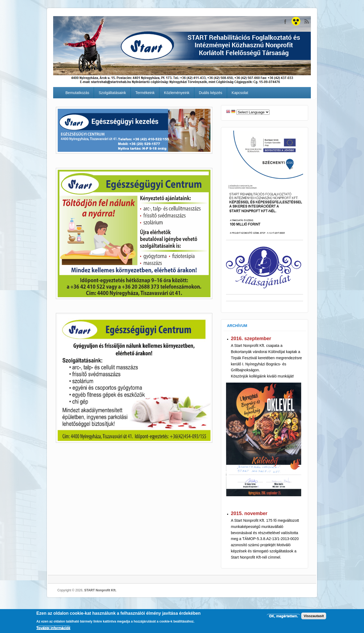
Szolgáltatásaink (112, 93)
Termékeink (145, 93)
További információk (53, 628)
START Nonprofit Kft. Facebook (285, 21)
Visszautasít (314, 616)
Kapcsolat (240, 93)
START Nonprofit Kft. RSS (307, 21)
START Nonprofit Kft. (296, 21)
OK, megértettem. (283, 616)
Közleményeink (177, 93)
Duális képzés (211, 93)
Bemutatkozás (77, 93)
